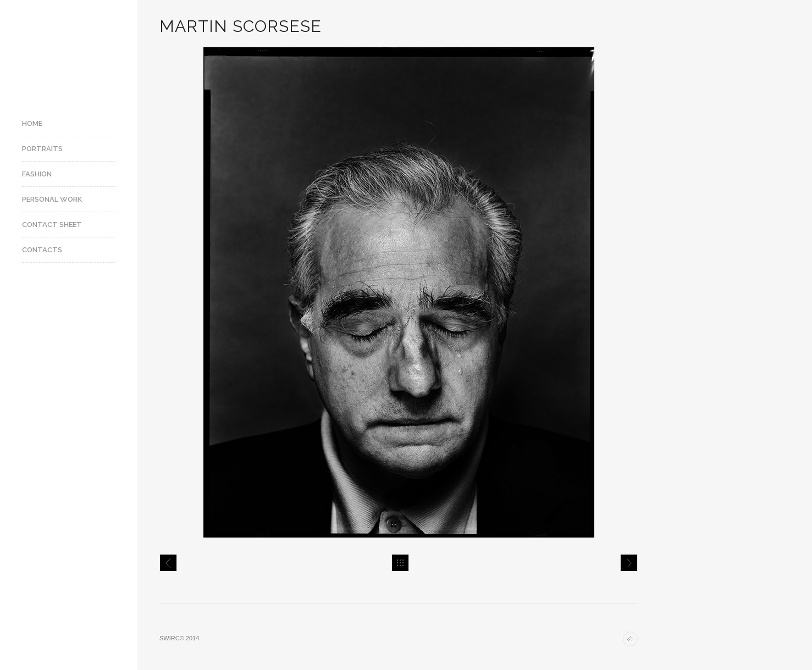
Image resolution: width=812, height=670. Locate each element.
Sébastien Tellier (168, 563)
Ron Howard (629, 563)
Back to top (630, 639)
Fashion (37, 174)
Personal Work (52, 199)
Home (32, 123)
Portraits (42, 149)
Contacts (42, 250)
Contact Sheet (52, 225)
